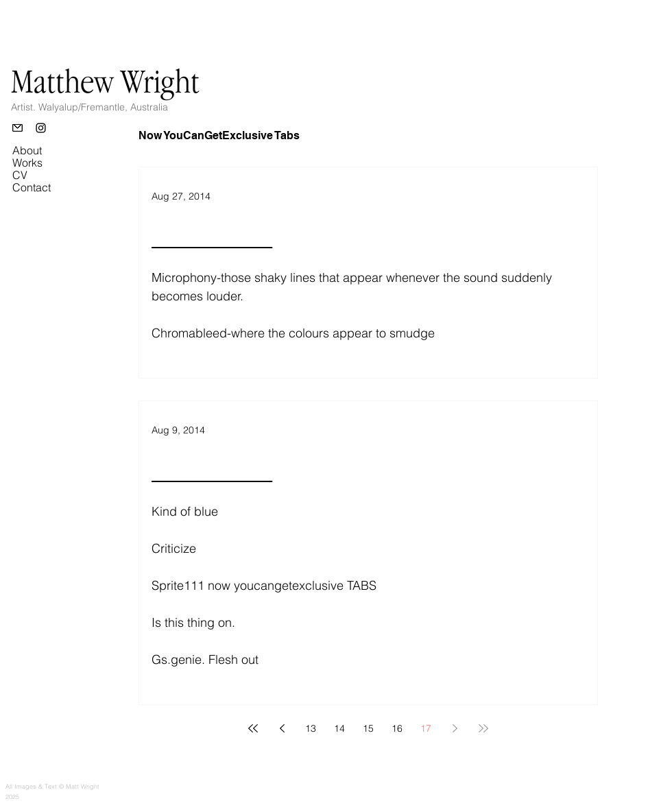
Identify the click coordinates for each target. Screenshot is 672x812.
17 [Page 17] (426, 728)
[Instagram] (41, 128)
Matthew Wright (105, 81)
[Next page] (455, 728)
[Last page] (483, 728)
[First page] (253, 728)
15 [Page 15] (368, 728)
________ (212, 235)
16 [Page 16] (397, 728)
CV (20, 175)
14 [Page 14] (339, 728)
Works (27, 163)
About (27, 150)
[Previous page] (282, 728)
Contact (32, 187)
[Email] (17, 128)
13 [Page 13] (311, 728)
